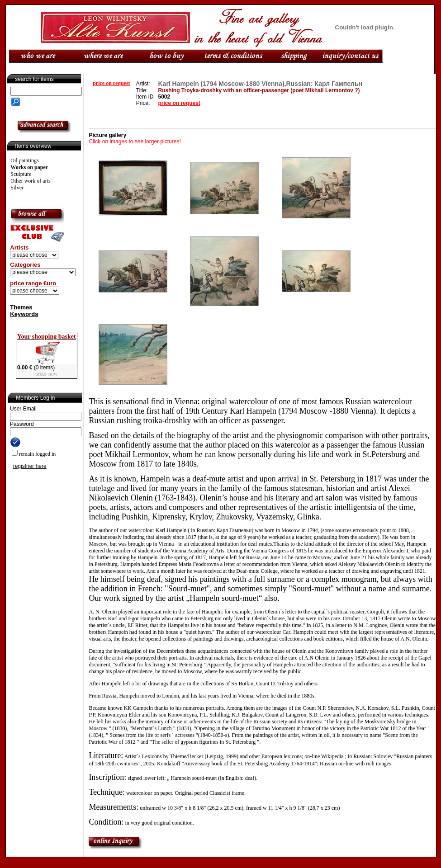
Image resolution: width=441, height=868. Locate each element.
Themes (21, 307)
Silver (17, 188)
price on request (111, 83)
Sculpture (21, 174)
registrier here (30, 466)
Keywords (24, 314)
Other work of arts (30, 181)
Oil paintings (24, 160)
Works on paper (29, 167)
